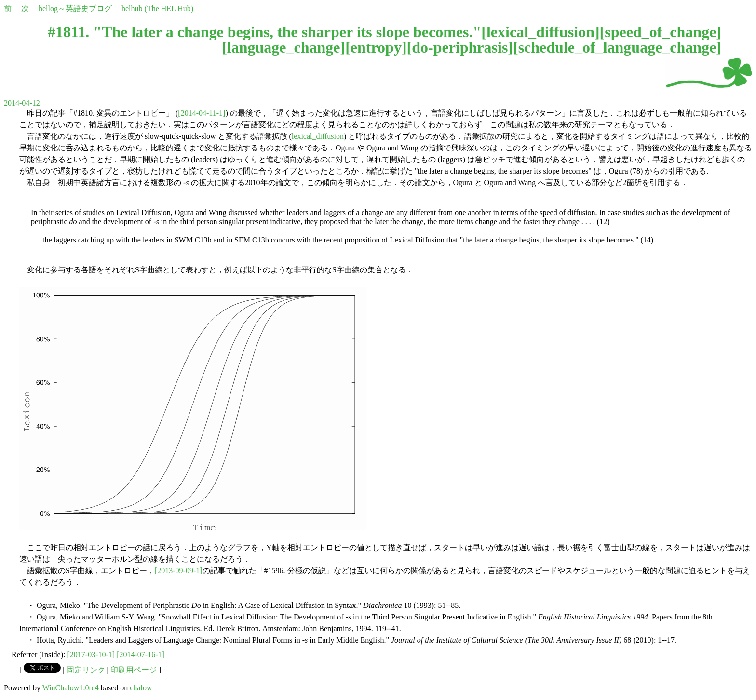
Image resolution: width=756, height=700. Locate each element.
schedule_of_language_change (617, 47)
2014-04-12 (22, 103)
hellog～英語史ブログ (75, 8)
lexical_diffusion (540, 32)
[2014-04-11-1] (202, 113)
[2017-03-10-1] (91, 654)
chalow (141, 688)
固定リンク (86, 670)
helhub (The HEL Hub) (157, 8)
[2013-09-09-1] (179, 571)
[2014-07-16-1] (141, 654)
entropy (376, 47)
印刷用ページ (134, 670)
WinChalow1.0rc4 (71, 688)
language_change (284, 47)
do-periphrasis (460, 47)
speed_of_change (660, 32)
